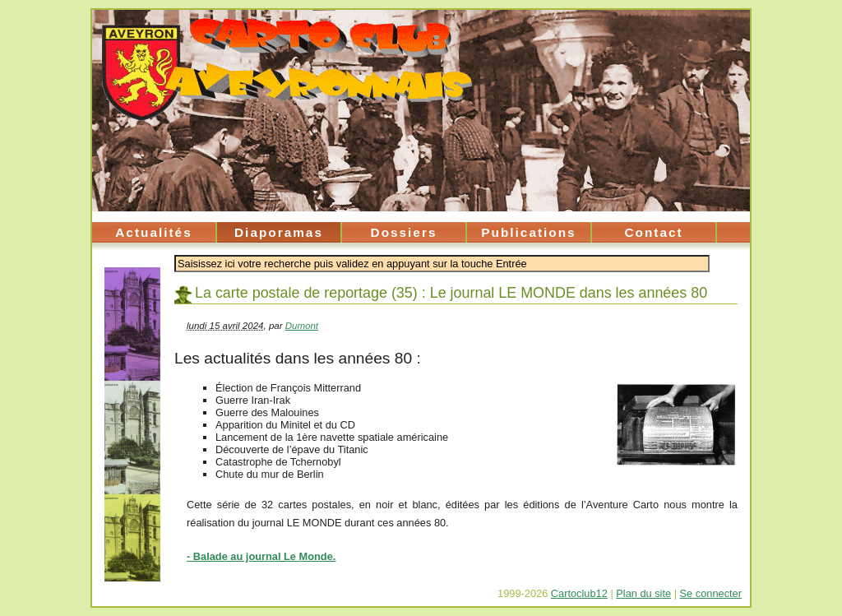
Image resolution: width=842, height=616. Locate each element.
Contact (653, 232)
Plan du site (643, 593)
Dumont (302, 326)
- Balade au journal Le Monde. (261, 556)
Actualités (153, 232)
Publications (528, 232)
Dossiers (404, 232)
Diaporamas (279, 232)
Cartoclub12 (579, 593)
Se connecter (711, 593)
